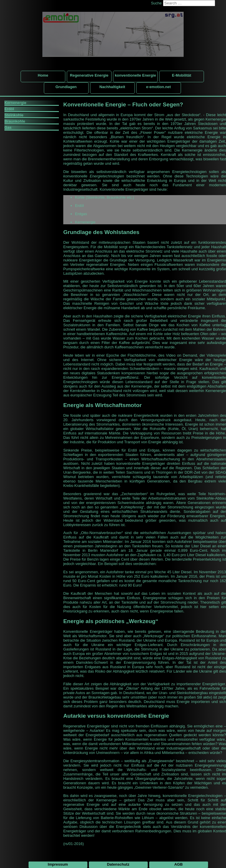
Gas (8, 127)
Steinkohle (14, 115)
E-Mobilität (181, 75)
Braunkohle (15, 121)
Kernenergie (15, 103)
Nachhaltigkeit (112, 87)
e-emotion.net (159, 87)
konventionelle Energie (135, 75)
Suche (156, 3)
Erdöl (9, 109)
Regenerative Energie (89, 75)
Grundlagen (66, 87)
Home (43, 75)
